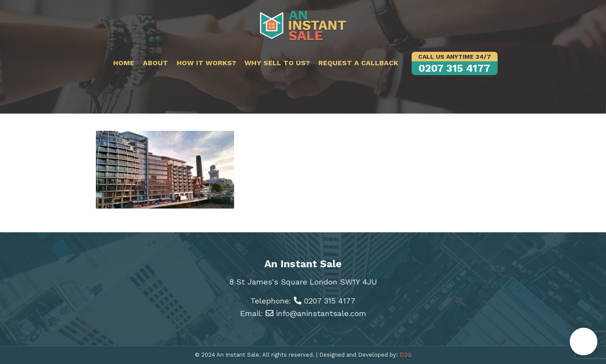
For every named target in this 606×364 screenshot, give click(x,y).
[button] (584, 342)
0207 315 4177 (455, 63)
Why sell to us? (277, 63)
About (155, 63)
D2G (406, 355)
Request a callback (358, 63)
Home (124, 63)
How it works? (206, 63)
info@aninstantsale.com (316, 313)
